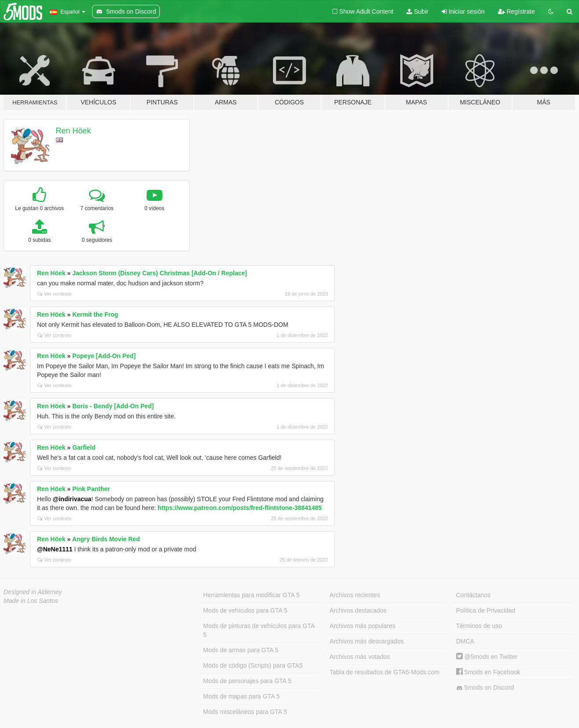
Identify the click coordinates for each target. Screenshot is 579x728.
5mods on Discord (485, 688)
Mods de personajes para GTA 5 (247, 681)
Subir (417, 11)
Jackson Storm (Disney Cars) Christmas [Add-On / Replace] (160, 273)
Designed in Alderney (33, 592)
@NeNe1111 (55, 549)
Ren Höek (74, 131)
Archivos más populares (363, 626)
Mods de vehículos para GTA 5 (245, 610)
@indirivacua (72, 499)
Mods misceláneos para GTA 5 (245, 712)
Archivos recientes (355, 595)
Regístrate (516, 11)
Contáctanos (474, 595)
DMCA (465, 641)
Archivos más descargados (367, 641)
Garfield (84, 447)
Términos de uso (479, 626)
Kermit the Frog (95, 314)
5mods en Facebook (488, 672)
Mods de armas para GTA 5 (241, 650)
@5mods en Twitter (487, 657)
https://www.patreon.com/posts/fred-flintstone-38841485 (240, 508)
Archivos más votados (360, 657)
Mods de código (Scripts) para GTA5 (253, 665)
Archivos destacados (358, 610)
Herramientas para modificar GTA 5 (251, 595)
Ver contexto (54, 294)
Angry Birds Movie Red (106, 539)
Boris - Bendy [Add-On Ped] (113, 406)
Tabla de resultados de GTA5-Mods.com (385, 672)
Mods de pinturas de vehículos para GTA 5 (259, 630)
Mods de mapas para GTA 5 (241, 696)
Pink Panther (91, 489)
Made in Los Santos (31, 601)
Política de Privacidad (486, 610)
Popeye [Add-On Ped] (104, 356)
